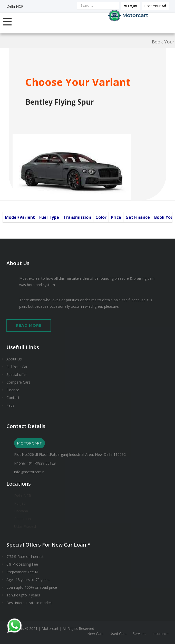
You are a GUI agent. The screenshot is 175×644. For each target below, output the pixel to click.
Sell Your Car (17, 367)
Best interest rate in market (29, 603)
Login (130, 6)
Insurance (161, 634)
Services (139, 634)
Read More (29, 325)
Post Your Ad (155, 6)
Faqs (10, 405)
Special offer (17, 374)
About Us (14, 359)
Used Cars (118, 634)
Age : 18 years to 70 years (28, 580)
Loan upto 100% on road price (32, 587)
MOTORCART (30, 443)
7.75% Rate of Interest (25, 556)
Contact (13, 398)
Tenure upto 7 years (23, 595)
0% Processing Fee (22, 564)
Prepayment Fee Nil (23, 572)
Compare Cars (18, 382)
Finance (13, 390)
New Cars (95, 634)
